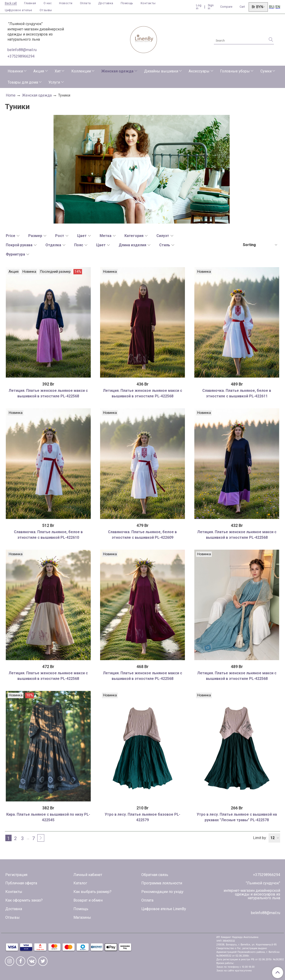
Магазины (82, 917)
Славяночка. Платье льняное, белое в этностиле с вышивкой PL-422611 (237, 393)
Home (11, 95)
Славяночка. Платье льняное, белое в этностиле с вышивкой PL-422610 (48, 535)
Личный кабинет (88, 875)
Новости (66, 3)
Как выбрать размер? (92, 892)
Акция (39, 71)
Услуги (54, 82)
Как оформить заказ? (24, 900)
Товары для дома (23, 82)
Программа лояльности (162, 883)
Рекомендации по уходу (162, 892)
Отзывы (46, 10)
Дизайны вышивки (161, 71)
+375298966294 (21, 56)
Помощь (127, 3)
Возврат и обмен (88, 900)
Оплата (85, 3)
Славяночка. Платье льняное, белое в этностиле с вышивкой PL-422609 (142, 535)
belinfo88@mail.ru (22, 50)
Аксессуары (199, 71)
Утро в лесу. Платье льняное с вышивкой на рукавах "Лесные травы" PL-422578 (237, 817)
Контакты (148, 3)
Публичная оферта (21, 883)
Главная (30, 3)
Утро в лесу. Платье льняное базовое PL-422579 (142, 817)
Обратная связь (155, 875)
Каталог (80, 883)
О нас (48, 3)
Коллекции (81, 71)
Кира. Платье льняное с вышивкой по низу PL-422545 (48, 817)
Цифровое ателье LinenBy (164, 909)
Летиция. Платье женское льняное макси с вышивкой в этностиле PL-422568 (48, 393)
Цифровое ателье (19, 10)
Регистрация (16, 875)
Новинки (15, 71)
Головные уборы (235, 71)
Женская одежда (117, 71)
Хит (58, 71)
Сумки (266, 71)
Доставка (106, 3)
